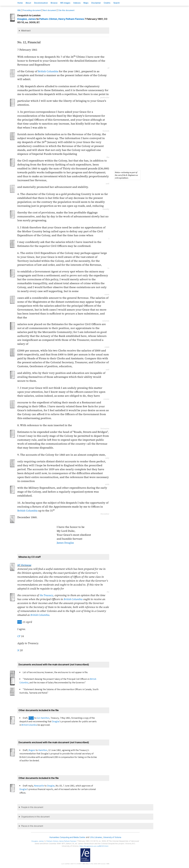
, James (27, 19)
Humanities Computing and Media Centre (66, 837)
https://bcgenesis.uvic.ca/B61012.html (96, 846)
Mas (94, 3)
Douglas (56, 722)
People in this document (32, 807)
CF (19, 636)
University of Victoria (114, 837)
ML (19, 10)
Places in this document (32, 826)
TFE (20, 622)
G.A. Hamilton (43, 718)
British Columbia (49, 71)
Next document (50, 10)
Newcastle (39, 786)
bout (30, 3)
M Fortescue (25, 565)
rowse (59, 3)
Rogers (32, 750)
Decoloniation (44, 3)
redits (118, 3)
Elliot (31, 718)
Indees (84, 3)
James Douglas (66, 543)
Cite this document (66, 10)
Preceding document (32, 10)
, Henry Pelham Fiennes (62, 19)
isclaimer (106, 3)
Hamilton (43, 750)
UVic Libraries (97, 837)
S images (71, 3)
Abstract (26, 31)
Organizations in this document (35, 817)
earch (129, 3)
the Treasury (47, 595)
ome (21, 3)
